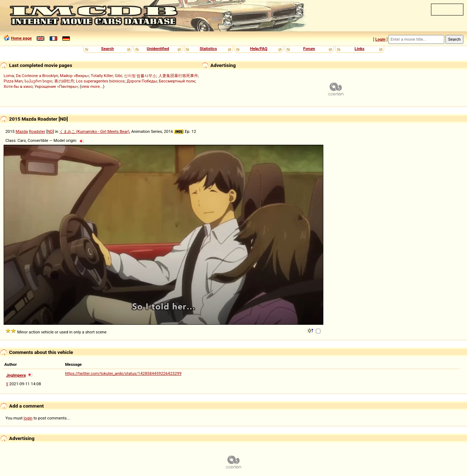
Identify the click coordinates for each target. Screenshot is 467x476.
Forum (309, 49)
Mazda (22, 131)
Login (380, 39)
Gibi (118, 76)
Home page (21, 38)
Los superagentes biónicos (100, 81)
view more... (92, 86)
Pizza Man (13, 81)
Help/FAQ (259, 49)
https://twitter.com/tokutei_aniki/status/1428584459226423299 (123, 373)
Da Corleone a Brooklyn (37, 76)
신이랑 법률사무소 (140, 76)
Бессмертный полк (177, 81)
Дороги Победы (142, 81)
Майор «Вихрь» (74, 76)
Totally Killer (102, 76)
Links (360, 49)
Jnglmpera (16, 375)
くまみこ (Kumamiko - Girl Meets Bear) (95, 131)
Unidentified (158, 49)
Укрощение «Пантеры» (56, 86)
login (28, 418)
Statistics (208, 49)
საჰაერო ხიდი (39, 81)
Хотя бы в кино (18, 86)
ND (50, 131)
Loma (9, 76)
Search (107, 49)
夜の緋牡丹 (64, 81)
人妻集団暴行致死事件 (178, 76)
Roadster (37, 131)
